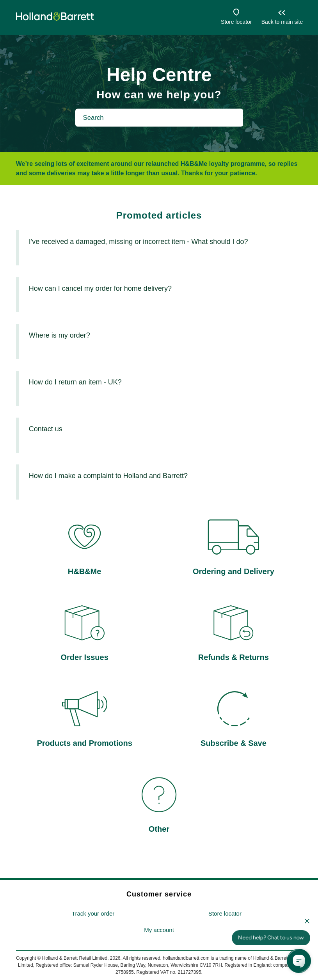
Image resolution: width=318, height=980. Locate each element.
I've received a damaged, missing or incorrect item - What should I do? (139, 242)
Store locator (236, 22)
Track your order (93, 913)
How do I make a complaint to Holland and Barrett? (108, 476)
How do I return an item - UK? (75, 382)
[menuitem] (93, 914)
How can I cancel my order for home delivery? (100, 288)
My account (159, 930)
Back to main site (282, 22)
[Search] (159, 117)
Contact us (46, 429)
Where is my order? (60, 335)
